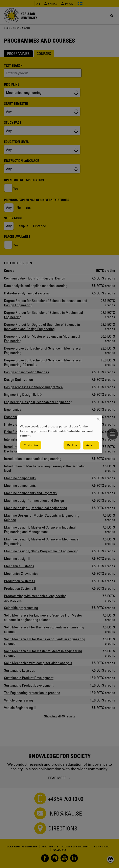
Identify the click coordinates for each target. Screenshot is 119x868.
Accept (91, 445)
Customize (31, 445)
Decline (72, 445)
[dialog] (60, 434)
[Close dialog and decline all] (98, 418)
